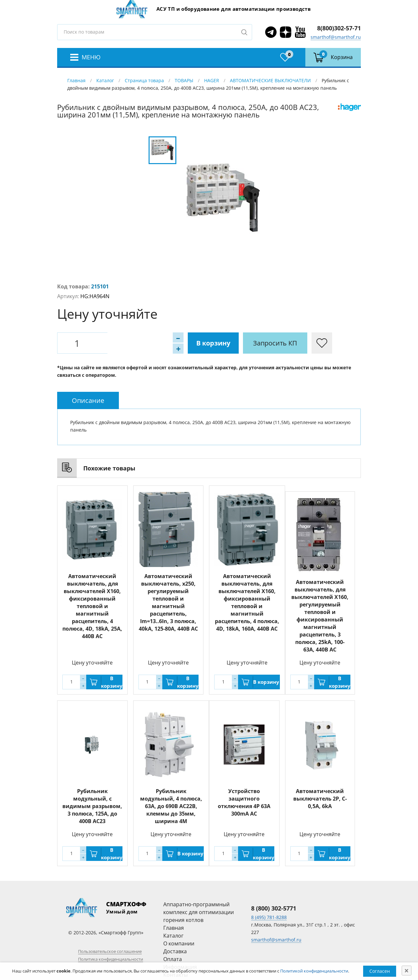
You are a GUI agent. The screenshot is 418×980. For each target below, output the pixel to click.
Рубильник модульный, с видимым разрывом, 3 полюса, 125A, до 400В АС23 (92, 806)
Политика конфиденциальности (111, 959)
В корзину (137, 343)
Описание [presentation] (88, 400)
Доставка (175, 951)
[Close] (407, 971)
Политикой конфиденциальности (314, 971)
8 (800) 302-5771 (274, 908)
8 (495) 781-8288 (269, 917)
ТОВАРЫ (184, 80)
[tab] (88, 400)
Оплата (173, 959)
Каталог (105, 80)
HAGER (212, 80)
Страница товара (144, 80)
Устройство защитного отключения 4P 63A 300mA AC (244, 802)
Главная (76, 80)
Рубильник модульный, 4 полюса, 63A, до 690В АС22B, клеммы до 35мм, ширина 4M (171, 806)
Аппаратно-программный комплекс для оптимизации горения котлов (199, 912)
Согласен (380, 971)
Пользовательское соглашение (110, 951)
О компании (179, 943)
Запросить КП (199, 343)
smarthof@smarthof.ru (336, 37)
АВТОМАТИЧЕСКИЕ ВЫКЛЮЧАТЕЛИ (270, 80)
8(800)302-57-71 (339, 28)
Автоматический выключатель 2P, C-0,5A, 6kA (320, 799)
